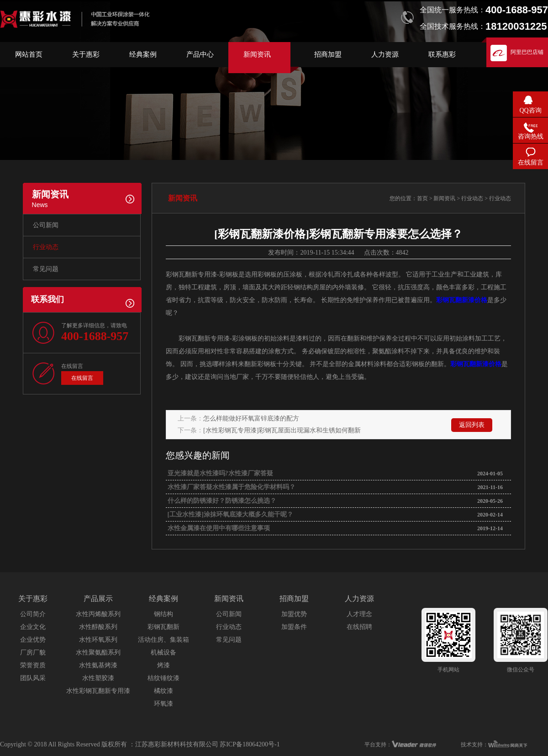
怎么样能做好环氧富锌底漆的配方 (251, 418)
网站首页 (29, 54)
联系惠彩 (442, 54)
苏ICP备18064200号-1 (250, 744)
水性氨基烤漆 (98, 665)
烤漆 (163, 665)
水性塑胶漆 (98, 678)
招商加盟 (328, 54)
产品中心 (200, 54)
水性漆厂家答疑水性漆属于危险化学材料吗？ (231, 487)
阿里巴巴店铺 (527, 52)
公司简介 (33, 614)
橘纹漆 (163, 691)
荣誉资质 (33, 665)
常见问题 (46, 269)
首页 (422, 198)
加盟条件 (294, 627)
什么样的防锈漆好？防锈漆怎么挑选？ (221, 501)
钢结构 (163, 614)
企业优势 (33, 640)
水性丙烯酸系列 (98, 614)
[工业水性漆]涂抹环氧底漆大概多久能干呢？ (229, 514)
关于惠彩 (86, 54)
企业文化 (33, 627)
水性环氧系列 (98, 640)
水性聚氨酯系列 (98, 652)
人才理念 (359, 614)
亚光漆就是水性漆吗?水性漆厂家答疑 (219, 473)
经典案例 (143, 54)
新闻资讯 (257, 54)
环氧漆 (163, 704)
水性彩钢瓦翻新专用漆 (98, 691)
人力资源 (385, 54)
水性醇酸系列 (98, 627)
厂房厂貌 (33, 652)
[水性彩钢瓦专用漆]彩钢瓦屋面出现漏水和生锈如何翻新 (282, 430)
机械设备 (163, 652)
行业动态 (46, 247)
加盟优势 (294, 614)
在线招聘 (359, 627)
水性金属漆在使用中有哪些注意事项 (218, 528)
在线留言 (82, 378)
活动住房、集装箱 (163, 640)
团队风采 (33, 678)
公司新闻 (46, 225)
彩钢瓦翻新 (163, 627)
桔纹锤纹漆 (163, 678)
